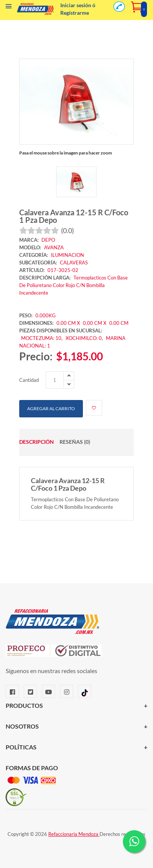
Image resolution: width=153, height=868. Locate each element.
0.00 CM (119, 323)
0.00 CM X (68, 323)
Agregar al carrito (51, 409)
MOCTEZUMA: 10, (42, 338)
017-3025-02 (63, 270)
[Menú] (9, 8)
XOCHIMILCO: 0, (85, 338)
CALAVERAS (74, 263)
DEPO (48, 240)
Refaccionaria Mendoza (74, 834)
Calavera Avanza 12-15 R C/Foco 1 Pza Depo (74, 216)
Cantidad (29, 380)
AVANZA (54, 247)
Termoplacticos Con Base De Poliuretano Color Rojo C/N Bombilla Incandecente (73, 285)
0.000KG (46, 315)
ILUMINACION (67, 255)
